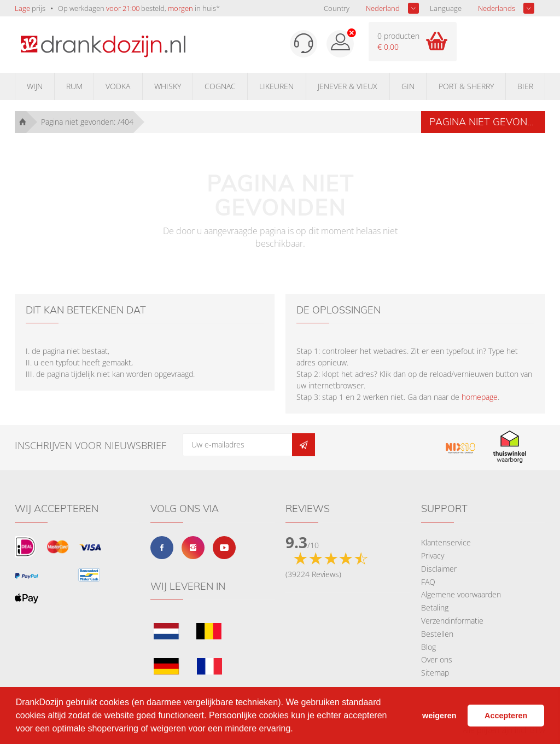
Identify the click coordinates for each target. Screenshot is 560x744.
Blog (428, 647)
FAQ (428, 582)
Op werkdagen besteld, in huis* (139, 8)
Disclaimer (439, 569)
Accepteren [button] (506, 716)
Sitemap (435, 673)
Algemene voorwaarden (461, 594)
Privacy (433, 556)
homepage (480, 397)
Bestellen (437, 634)
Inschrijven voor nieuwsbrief (91, 445)
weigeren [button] (439, 716)
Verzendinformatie (452, 621)
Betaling (435, 608)
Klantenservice (446, 542)
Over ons (437, 659)
